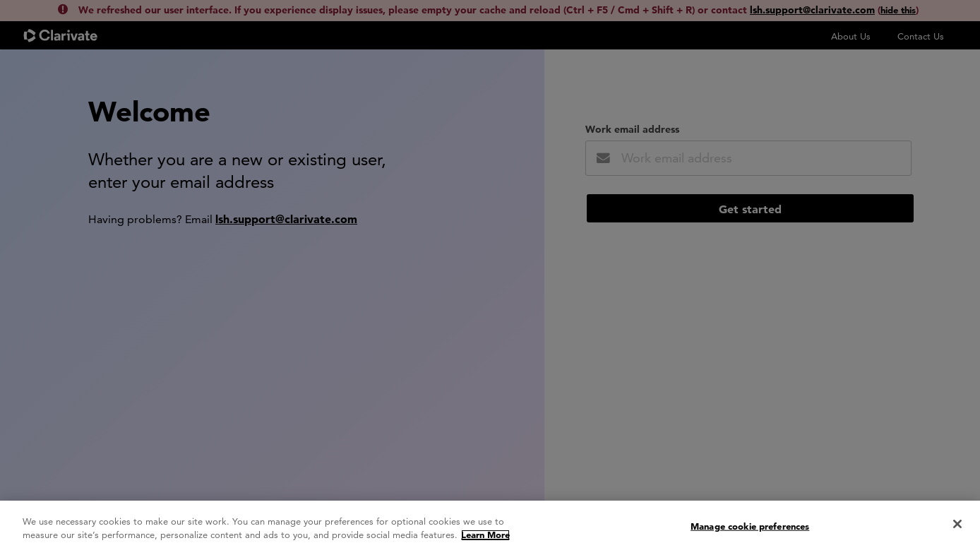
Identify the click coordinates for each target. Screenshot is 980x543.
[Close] (957, 527)
